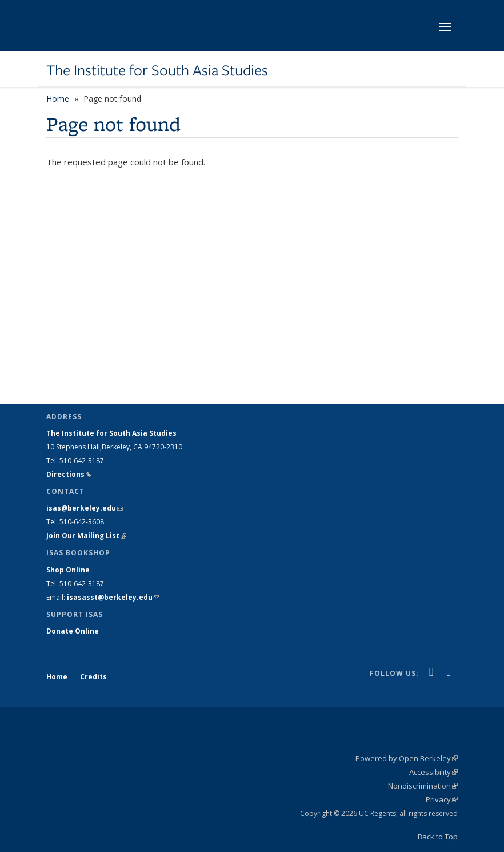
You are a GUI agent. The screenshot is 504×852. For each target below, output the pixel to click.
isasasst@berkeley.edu (113, 597)
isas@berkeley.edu (85, 508)
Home (58, 99)
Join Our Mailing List (86, 536)
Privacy (442, 799)
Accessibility (433, 772)
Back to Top (438, 837)
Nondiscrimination (423, 786)
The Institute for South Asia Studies (157, 70)
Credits (93, 677)
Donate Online (73, 631)
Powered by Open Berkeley (407, 758)
